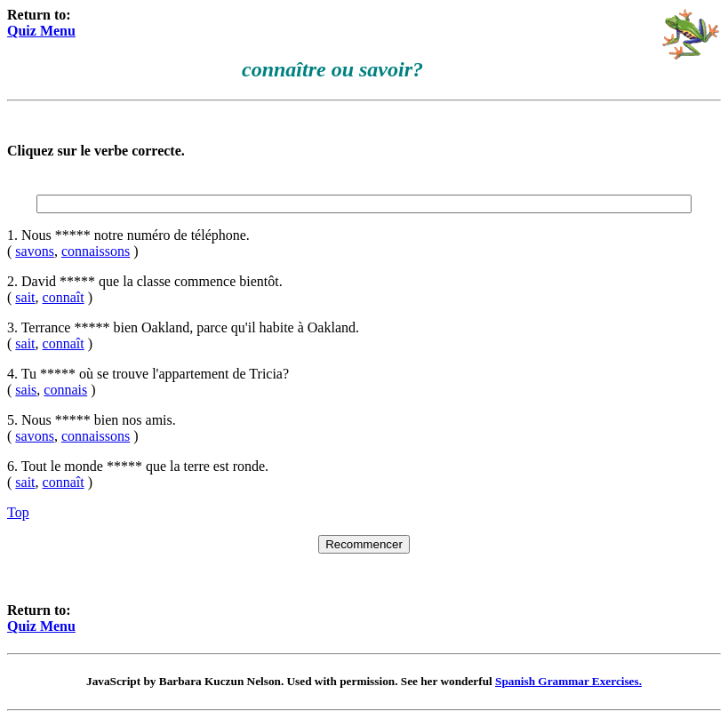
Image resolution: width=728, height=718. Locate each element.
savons (35, 251)
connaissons (96, 251)
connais (65, 390)
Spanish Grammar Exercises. (568, 681)
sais (26, 390)
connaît (64, 297)
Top (18, 512)
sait (25, 297)
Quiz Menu (41, 31)
